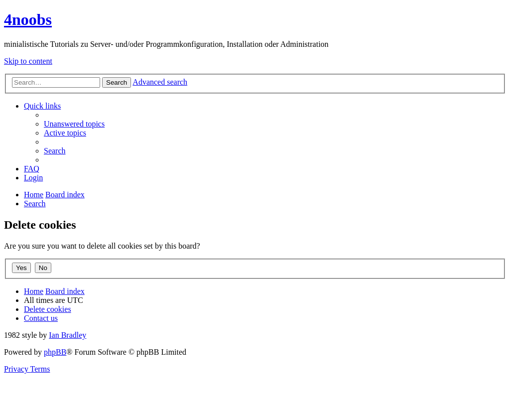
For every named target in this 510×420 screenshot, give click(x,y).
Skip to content (28, 61)
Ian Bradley (67, 335)
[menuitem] (74, 124)
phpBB (55, 352)
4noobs (28, 19)
